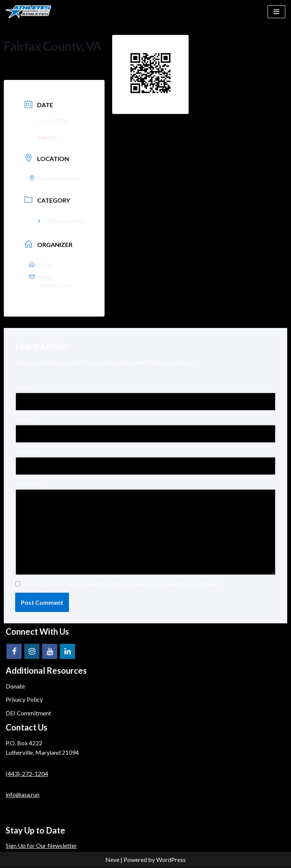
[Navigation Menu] (276, 12)
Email (24, 419)
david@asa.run (56, 285)
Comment (30, 484)
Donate (15, 686)
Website (26, 452)
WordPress (171, 860)
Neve (112, 860)
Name (25, 387)
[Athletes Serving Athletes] (28, 12)
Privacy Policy (24, 700)
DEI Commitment (28, 713)
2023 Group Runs (61, 221)
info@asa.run (23, 795)
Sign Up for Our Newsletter (41, 846)
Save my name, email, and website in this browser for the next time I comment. (121, 584)
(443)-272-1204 (27, 774)
